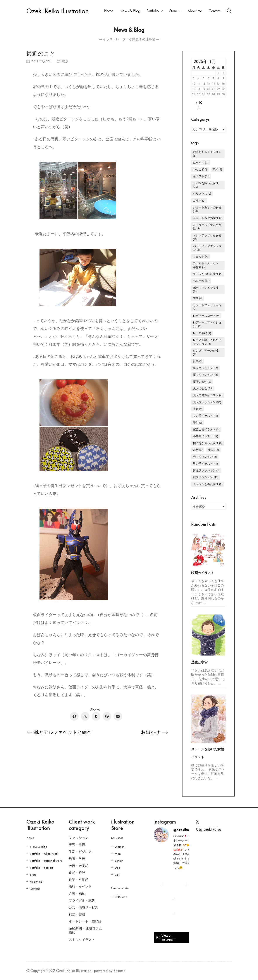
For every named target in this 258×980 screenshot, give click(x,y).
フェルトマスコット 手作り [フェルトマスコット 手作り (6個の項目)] (207, 265)
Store (33, 875)
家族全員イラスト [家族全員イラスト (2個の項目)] (206, 429)
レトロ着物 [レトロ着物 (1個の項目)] (202, 333)
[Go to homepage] (58, 11)
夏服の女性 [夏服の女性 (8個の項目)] (202, 382)
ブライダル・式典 (82, 900)
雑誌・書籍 (77, 914)
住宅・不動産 (79, 880)
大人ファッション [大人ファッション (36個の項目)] (207, 402)
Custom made (120, 888)
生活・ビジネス (80, 852)
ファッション (79, 838)
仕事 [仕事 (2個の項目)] (198, 361)
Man (118, 854)
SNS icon (117, 838)
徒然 (65, 61)
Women (120, 847)
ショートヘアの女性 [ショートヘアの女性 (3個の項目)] (208, 218)
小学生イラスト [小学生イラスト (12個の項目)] (206, 436)
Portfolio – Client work (44, 854)
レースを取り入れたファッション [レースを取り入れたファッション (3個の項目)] (207, 342)
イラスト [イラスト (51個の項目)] (201, 176)
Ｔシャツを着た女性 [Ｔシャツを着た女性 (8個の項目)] (208, 484)
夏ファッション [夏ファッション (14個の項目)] (206, 375)
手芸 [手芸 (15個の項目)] (213, 450)
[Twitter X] (85, 716)
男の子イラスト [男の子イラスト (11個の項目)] (205, 464)
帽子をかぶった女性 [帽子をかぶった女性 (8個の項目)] (208, 443)
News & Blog (39, 847)
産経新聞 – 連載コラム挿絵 (85, 931)
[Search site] (229, 12)
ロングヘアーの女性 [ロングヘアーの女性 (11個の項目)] (206, 352)
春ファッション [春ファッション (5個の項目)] (205, 457)
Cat (117, 875)
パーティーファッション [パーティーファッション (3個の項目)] (207, 248)
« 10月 (199, 105)
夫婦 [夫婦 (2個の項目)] (198, 409)
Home (30, 838)
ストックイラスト (82, 940)
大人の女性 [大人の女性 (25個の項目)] (203, 388)
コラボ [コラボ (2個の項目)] (199, 201)
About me (36, 881)
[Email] (118, 716)
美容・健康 (77, 845)
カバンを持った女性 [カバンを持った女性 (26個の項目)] (206, 185)
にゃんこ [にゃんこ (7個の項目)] (201, 163)
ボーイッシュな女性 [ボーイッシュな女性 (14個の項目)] (206, 290)
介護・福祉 (77, 893)
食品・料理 (77, 873)
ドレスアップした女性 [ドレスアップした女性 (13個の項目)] (207, 237)
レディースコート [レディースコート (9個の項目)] (206, 316)
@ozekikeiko (183, 830)
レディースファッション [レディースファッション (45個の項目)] (207, 324)
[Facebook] (74, 716)
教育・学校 (77, 859)
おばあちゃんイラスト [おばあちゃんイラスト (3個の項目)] (207, 154)
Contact (35, 888)
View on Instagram (166, 938)
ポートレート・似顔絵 (85, 921)
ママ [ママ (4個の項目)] (198, 298)
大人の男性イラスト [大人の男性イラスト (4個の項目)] (208, 395)
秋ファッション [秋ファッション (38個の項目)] (206, 477)
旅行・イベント (80, 887)
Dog (117, 868)
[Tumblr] (96, 716)
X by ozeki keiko (208, 830)
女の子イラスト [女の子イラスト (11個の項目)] (205, 416)
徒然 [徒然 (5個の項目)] (198, 450)
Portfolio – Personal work (46, 861)
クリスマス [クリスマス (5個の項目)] (202, 194)
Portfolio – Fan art (41, 868)
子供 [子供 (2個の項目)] (198, 423)
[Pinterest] (107, 716)
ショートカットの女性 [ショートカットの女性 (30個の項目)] (207, 209)
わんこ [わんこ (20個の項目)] (200, 169)
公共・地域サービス (83, 907)
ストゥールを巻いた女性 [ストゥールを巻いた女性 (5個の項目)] (207, 227)
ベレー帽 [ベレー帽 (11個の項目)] (201, 281)
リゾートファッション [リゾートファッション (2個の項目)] (207, 307)
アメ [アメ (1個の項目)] (217, 169)
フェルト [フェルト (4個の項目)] (201, 257)
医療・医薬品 (79, 866)
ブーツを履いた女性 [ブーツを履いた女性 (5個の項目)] (208, 274)
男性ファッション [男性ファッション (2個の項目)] (206, 470)
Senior (119, 861)
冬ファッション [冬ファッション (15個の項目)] (206, 368)
